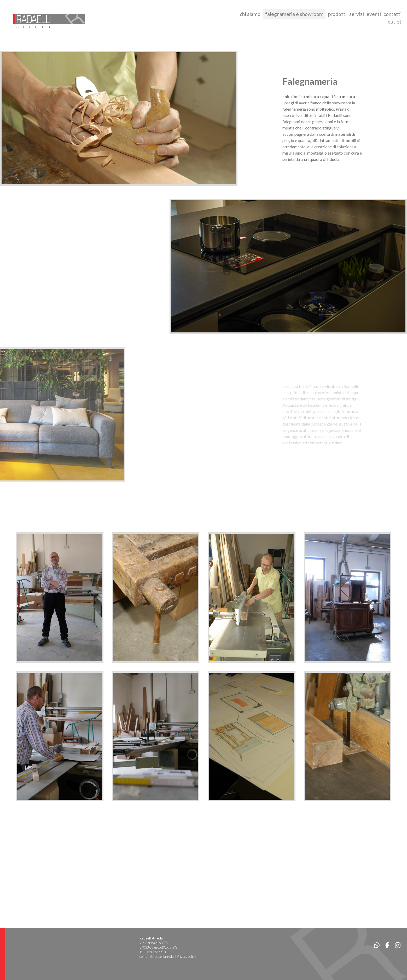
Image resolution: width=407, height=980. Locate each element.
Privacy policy (186, 956)
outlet (395, 22)
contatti (393, 14)
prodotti (337, 14)
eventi (374, 14)
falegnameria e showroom (294, 14)
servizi (357, 14)
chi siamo (250, 14)
